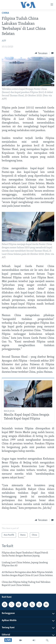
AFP (4, 41)
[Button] (41, 53)
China (5, 13)
